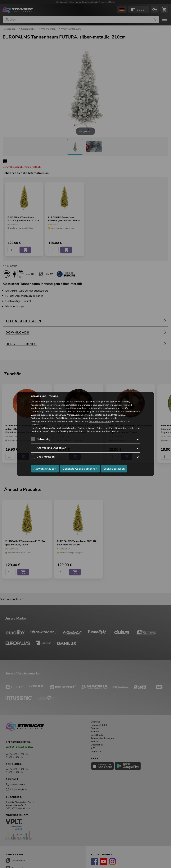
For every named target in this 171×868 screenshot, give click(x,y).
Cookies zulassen (114, 468)
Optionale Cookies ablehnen (80, 468)
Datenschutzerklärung (100, 421)
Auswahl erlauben (45, 468)
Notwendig (43, 439)
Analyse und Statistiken (51, 448)
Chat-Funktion (46, 457)
